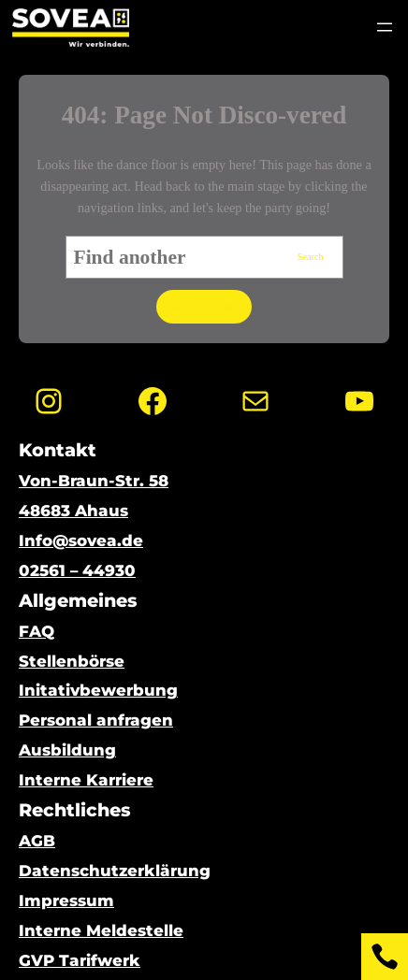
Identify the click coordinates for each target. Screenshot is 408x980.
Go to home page (204, 306)
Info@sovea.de (81, 540)
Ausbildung (67, 750)
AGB (37, 841)
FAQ (36, 631)
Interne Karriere (86, 780)
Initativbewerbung (98, 690)
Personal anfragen (96, 720)
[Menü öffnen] (385, 27)
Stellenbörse (72, 661)
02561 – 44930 (77, 570)
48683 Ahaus (73, 511)
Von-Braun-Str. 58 (94, 481)
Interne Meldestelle (101, 930)
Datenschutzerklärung (115, 871)
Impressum (66, 901)
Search (311, 257)
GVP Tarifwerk (80, 960)
